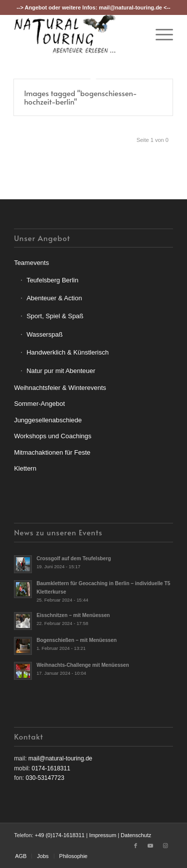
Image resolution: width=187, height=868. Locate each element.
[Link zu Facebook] (136, 846)
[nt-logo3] (78, 34)
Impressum (103, 835)
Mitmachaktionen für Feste (52, 452)
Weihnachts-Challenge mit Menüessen (83, 665)
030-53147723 (45, 778)
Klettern (25, 468)
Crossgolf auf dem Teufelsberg (74, 558)
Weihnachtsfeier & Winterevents (60, 388)
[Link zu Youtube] (151, 846)
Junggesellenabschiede (48, 420)
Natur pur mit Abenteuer (61, 371)
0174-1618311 (51, 768)
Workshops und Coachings (53, 436)
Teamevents (31, 263)
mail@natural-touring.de (130, 7)
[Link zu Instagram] (166, 846)
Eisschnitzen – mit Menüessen (73, 615)
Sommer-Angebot (39, 404)
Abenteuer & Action (54, 298)
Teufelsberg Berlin (52, 280)
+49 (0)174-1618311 (60, 835)
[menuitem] (159, 34)
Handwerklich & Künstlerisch (68, 352)
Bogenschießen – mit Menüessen (77, 640)
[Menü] (159, 34)
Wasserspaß (44, 334)
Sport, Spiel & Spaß (55, 316)
